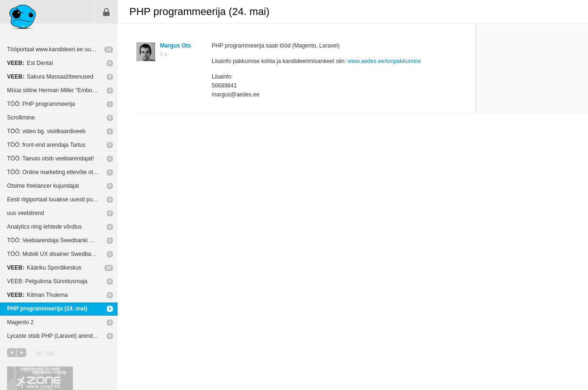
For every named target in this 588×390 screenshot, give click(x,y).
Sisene (106, 12)
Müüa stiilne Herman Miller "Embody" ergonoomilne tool (62, 90)
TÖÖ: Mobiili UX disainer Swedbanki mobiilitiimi (62, 254)
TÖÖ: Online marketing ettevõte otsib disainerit (62, 172)
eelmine (12, 353)
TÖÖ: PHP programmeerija (41, 104)
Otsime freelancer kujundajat (43, 186)
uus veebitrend (26, 213)
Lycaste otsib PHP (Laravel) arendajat (54, 336)
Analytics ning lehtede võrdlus (44, 227)
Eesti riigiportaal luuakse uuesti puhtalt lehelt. (62, 199)
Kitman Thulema (37, 295)
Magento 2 (20, 322)
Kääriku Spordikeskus (44, 268)
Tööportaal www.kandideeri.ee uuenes (55, 49)
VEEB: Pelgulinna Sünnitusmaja (47, 281)
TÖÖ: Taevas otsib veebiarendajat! (51, 159)
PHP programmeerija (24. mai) (47, 309)
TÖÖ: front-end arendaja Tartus (46, 145)
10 (109, 49)
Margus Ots (175, 46)
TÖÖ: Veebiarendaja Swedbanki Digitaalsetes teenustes (62, 240)
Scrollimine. (22, 118)
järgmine (22, 353)
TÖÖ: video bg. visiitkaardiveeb (46, 131)
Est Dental (30, 63)
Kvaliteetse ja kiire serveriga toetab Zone (40, 378)
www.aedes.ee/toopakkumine (384, 61)
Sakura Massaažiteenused (50, 77)
